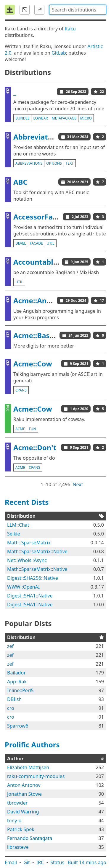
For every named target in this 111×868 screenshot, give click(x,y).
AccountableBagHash (51, 262)
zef (10, 646)
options (54, 163)
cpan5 (21, 390)
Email (11, 862)
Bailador (16, 673)
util (51, 243)
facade (36, 243)
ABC (20, 182)
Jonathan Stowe (24, 794)
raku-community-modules (36, 776)
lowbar (40, 118)
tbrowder (17, 803)
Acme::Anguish (40, 300)
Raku (70, 29)
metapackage (64, 118)
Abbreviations (38, 137)
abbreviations (29, 163)
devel (21, 243)
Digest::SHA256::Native (33, 578)
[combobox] (78, 10)
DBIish (14, 699)
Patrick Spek (21, 829)
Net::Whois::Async (27, 560)
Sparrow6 (18, 726)
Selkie (14, 534)
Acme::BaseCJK (39, 335)
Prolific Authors (32, 745)
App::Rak (17, 682)
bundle (22, 118)
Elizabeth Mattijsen (28, 767)
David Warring (23, 812)
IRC (40, 862)
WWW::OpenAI (23, 587)
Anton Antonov (24, 785)
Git (27, 862)
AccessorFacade (41, 217)
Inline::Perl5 (20, 690)
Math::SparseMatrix (29, 543)
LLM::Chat (18, 525)
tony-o (14, 820)
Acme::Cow (33, 364)
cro (11, 708)
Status (57, 862)
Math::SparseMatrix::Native (37, 551)
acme (20, 429)
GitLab (59, 53)
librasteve (18, 847)
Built (87, 862)
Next (78, 484)
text (70, 163)
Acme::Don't (35, 447)
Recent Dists (27, 502)
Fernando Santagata (30, 838)
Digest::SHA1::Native (30, 596)
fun (33, 429)
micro (86, 118)
